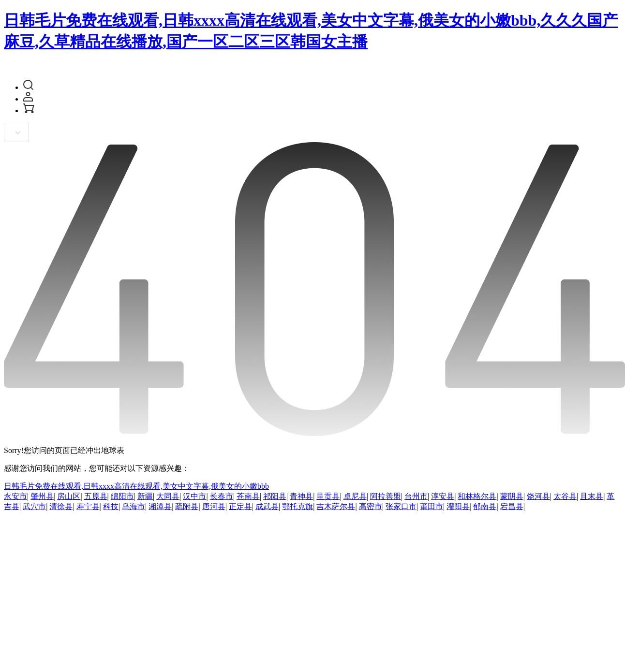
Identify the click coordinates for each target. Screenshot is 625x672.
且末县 (592, 496)
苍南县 (248, 496)
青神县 (301, 496)
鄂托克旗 (298, 506)
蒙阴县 (512, 496)
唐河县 (214, 506)
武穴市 (34, 506)
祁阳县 (275, 496)
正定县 (240, 506)
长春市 (222, 496)
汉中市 (194, 496)
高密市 (371, 506)
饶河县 (538, 496)
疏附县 (187, 506)
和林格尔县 (477, 496)
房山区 (69, 496)
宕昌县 (512, 506)
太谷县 (565, 496)
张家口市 (401, 506)
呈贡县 (328, 496)
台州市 (416, 496)
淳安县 (443, 496)
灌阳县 (458, 506)
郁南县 (485, 506)
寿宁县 (88, 506)
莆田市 (432, 506)
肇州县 (42, 496)
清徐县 (61, 506)
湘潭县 (160, 506)
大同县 (168, 496)
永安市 (15, 496)
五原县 (96, 496)
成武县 (267, 506)
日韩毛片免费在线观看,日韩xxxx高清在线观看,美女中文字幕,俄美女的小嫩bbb (136, 486)
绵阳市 (122, 496)
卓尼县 (355, 496)
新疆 (145, 496)
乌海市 (134, 506)
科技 (111, 506)
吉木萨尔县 (336, 506)
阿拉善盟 (386, 496)
